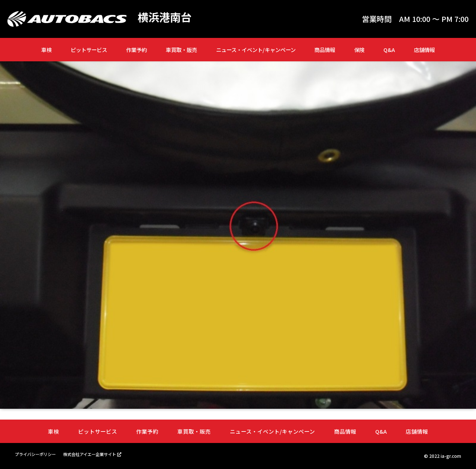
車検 (46, 50)
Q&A (389, 50)
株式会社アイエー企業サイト (96, 454)
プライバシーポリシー (37, 454)
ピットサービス (89, 50)
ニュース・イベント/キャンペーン (256, 50)
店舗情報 (424, 50)
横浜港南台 (165, 17)
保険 (359, 50)
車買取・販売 (181, 50)
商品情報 (325, 50)
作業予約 (136, 50)
